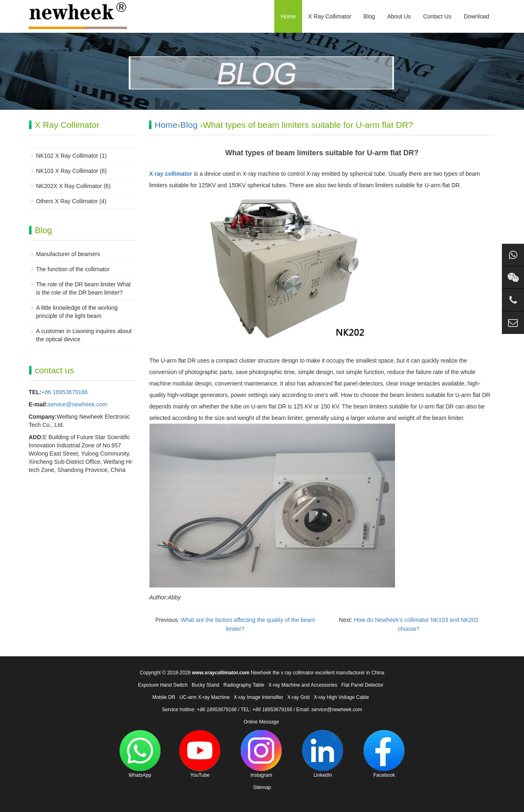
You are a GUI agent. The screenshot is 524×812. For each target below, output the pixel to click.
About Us (399, 16)
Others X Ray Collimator (67, 201)
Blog (369, 16)
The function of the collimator (73, 269)
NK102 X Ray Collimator (67, 156)
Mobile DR (164, 697)
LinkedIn (323, 754)
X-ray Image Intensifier (259, 697)
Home (288, 16)
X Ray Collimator (330, 16)
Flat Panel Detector (363, 685)
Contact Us (437, 16)
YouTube (200, 754)
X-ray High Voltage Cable (341, 697)
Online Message (261, 722)
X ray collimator (171, 174)
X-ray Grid (299, 697)
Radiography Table (244, 685)
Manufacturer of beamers (68, 254)
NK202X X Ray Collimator (69, 186)
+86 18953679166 (64, 392)
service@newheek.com (78, 404)
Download (477, 16)
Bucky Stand (205, 685)
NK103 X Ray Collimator (67, 171)
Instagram (261, 754)
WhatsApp (140, 754)
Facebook (384, 754)
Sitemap (262, 787)
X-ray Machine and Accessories (303, 685)
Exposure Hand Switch (163, 685)
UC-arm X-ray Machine (204, 697)
